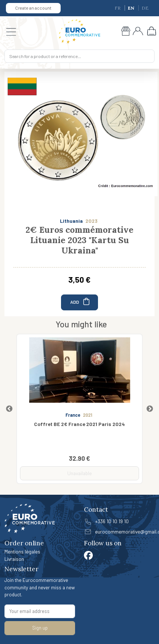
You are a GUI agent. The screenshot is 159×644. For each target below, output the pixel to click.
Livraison (14, 559)
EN (132, 8)
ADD (80, 301)
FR (118, 8)
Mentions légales (22, 551)
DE (145, 8)
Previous (9, 409)
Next (150, 409)
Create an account (33, 8)
